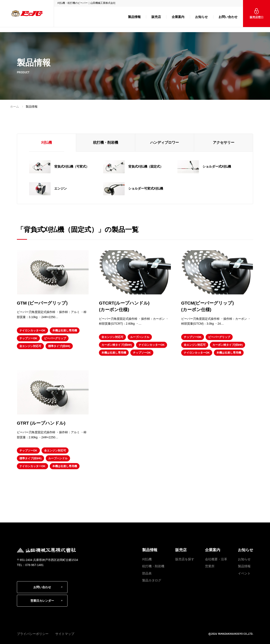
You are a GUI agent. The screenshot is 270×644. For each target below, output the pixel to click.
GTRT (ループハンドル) (41, 423)
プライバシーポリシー (33, 634)
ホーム (15, 107)
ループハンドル (140, 337)
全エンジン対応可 (30, 346)
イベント (244, 573)
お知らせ (201, 17)
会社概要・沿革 (216, 559)
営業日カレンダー (42, 601)
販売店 (156, 17)
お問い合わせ (228, 17)
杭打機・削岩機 (153, 566)
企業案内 (178, 17)
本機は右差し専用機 (65, 330)
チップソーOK (28, 338)
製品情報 (134, 17)
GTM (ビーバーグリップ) (42, 303)
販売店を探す (185, 559)
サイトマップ (65, 634)
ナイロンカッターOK (32, 330)
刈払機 (147, 559)
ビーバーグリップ (55, 338)
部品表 (147, 573)
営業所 (210, 566)
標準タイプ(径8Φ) (59, 346)
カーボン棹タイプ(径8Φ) (117, 345)
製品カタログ (152, 580)
